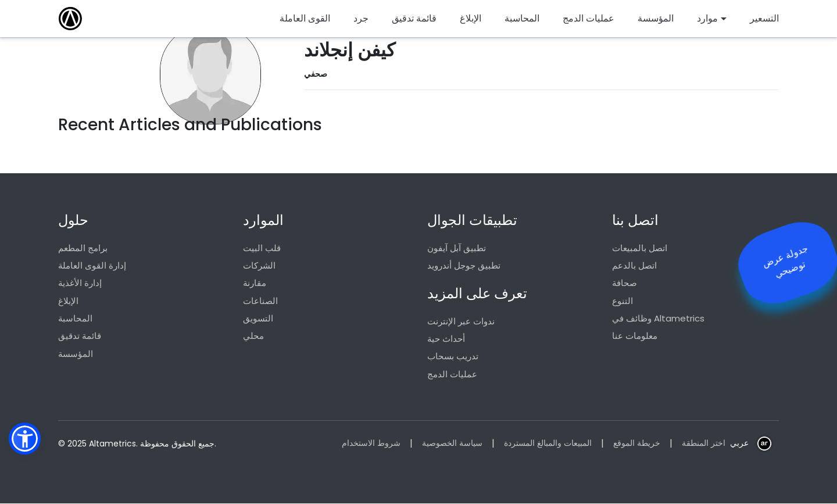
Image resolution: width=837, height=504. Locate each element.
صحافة (625, 283)
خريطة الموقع (637, 444)
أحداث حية (446, 339)
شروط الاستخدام (371, 444)
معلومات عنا (635, 336)
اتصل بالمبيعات (640, 248)
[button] (25, 439)
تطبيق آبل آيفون (457, 248)
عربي (739, 444)
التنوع (623, 301)
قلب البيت (262, 248)
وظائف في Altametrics (658, 319)
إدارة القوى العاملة (92, 265)
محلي (253, 336)
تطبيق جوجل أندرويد (464, 265)
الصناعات (260, 301)
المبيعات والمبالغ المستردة (548, 444)
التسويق (258, 319)
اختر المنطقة (704, 444)
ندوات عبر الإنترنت (461, 321)
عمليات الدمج (452, 375)
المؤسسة (76, 354)
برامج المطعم (83, 248)
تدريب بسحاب (453, 357)
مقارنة (255, 283)
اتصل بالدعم (634, 265)
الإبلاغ (68, 301)
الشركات (259, 265)
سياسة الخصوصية (452, 444)
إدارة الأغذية (80, 283)
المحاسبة (75, 319)
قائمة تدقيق (80, 336)
